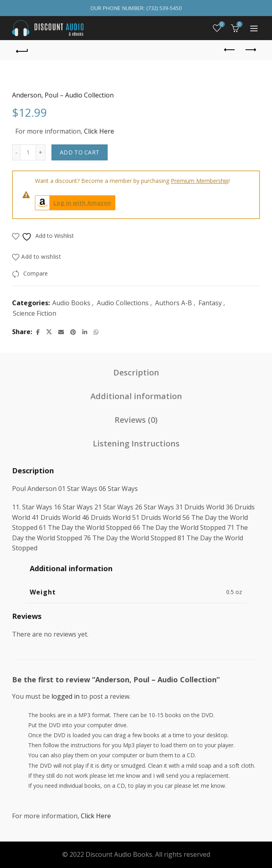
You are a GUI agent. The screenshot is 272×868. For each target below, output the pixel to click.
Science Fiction (35, 313)
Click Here (99, 131)
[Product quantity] (28, 152)
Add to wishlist (41, 257)
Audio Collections (123, 303)
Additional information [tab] (136, 396)
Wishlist (221, 25)
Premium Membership (200, 181)
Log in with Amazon (73, 203)
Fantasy (210, 303)
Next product (250, 50)
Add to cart (80, 152)
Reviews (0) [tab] (136, 420)
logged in (65, 696)
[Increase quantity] (41, 152)
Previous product (230, 50)
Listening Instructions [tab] (136, 443)
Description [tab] (136, 372)
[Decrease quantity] (16, 152)
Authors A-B (174, 303)
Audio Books (71, 303)
